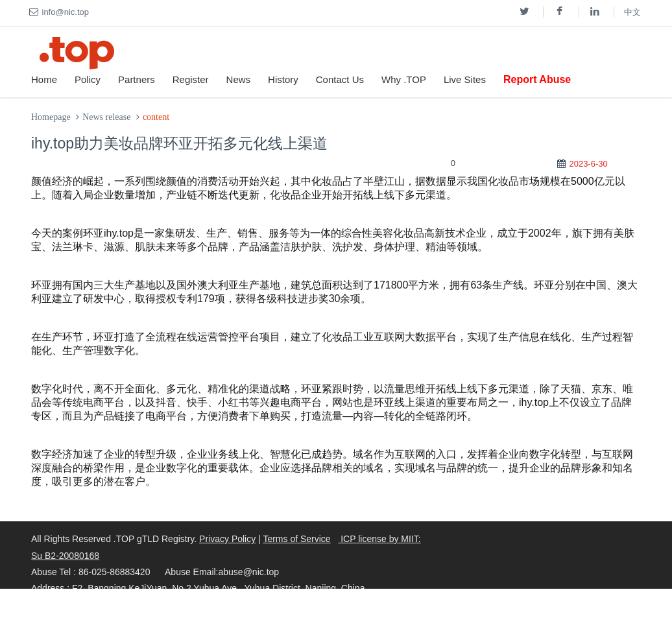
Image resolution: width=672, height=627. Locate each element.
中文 (632, 12)
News (239, 79)
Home (44, 79)
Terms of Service (296, 539)
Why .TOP (404, 79)
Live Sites (465, 79)
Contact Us (340, 79)
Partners (137, 79)
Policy (88, 79)
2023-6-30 (588, 164)
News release (106, 117)
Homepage (51, 117)
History (283, 79)
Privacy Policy (227, 539)
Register (191, 79)
